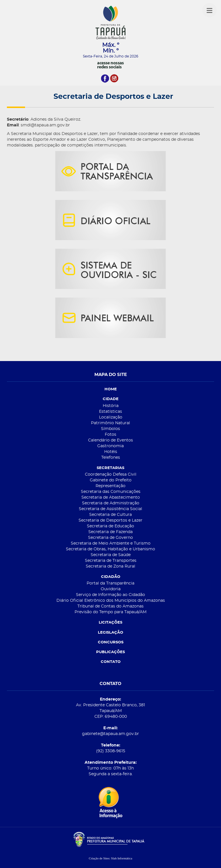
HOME (111, 389)
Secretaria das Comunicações (111, 492)
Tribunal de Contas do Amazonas (110, 606)
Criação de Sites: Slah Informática (111, 858)
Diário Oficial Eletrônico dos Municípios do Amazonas (111, 601)
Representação (110, 486)
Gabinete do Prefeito (111, 480)
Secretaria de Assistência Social (110, 509)
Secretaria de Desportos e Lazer (110, 520)
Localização (111, 417)
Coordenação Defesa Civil (111, 474)
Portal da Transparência (110, 583)
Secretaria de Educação (110, 526)
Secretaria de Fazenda (110, 532)
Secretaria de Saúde (111, 555)
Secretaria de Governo (110, 538)
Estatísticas (110, 412)
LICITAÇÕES (110, 623)
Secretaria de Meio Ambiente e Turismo (111, 543)
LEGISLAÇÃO (110, 633)
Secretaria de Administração (111, 503)
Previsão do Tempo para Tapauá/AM (110, 612)
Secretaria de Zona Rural (110, 566)
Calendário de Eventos (110, 440)
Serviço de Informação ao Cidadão (110, 595)
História (111, 406)
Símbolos (110, 429)
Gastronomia (110, 446)
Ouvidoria (111, 589)
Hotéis (111, 452)
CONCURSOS (111, 642)
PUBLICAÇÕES (110, 652)
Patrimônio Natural (110, 423)
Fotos (110, 435)
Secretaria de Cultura (110, 515)
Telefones (111, 458)
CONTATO (111, 662)
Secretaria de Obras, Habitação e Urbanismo (110, 549)
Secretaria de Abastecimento (111, 497)
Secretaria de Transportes (111, 561)
